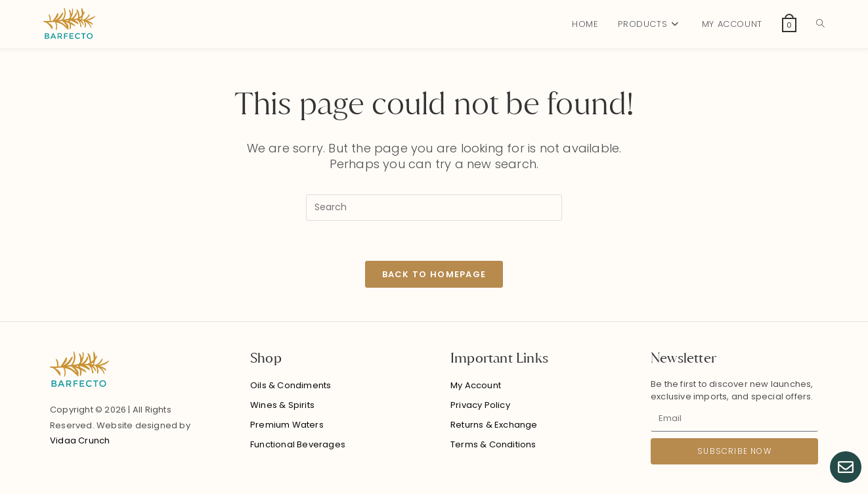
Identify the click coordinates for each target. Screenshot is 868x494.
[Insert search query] (434, 208)
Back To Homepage (434, 274)
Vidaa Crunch (80, 440)
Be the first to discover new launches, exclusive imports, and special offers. (732, 391)
